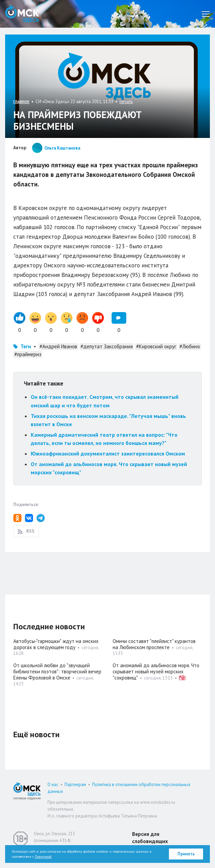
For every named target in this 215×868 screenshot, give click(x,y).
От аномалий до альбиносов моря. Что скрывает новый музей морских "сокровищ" (156, 671)
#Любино (190, 346)
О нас (53, 785)
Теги (26, 346)
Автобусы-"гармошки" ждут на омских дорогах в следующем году (56, 644)
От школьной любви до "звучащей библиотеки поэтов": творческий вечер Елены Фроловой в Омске (57, 671)
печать (126, 102)
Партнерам (75, 785)
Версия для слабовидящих (150, 838)
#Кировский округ (156, 346)
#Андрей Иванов (58, 346)
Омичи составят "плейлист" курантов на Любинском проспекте (154, 644)
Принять (186, 854)
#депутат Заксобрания (107, 346)
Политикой (43, 857)
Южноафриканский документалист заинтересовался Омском (108, 453)
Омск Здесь (22, 14)
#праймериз (28, 354)
